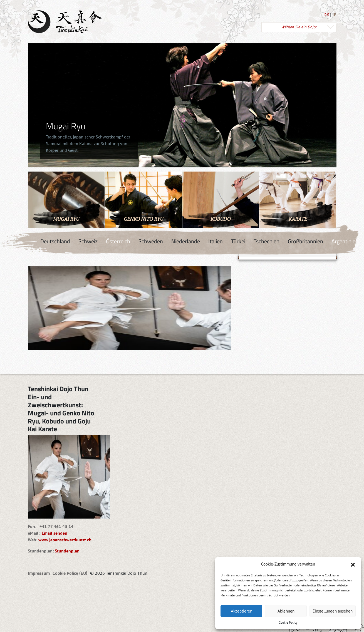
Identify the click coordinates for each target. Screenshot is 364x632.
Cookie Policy (288, 622)
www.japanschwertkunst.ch (65, 540)
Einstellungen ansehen (333, 611)
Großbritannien (305, 241)
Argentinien (345, 241)
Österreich (118, 241)
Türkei (238, 241)
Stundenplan (67, 551)
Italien (216, 241)
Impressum (39, 573)
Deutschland (55, 241)
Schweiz (88, 241)
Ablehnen (286, 611)
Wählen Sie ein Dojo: (299, 27)
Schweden (151, 241)
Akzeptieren (242, 611)
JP (334, 14)
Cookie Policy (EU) (70, 573)
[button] (353, 564)
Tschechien (267, 241)
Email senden (53, 533)
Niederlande (186, 241)
